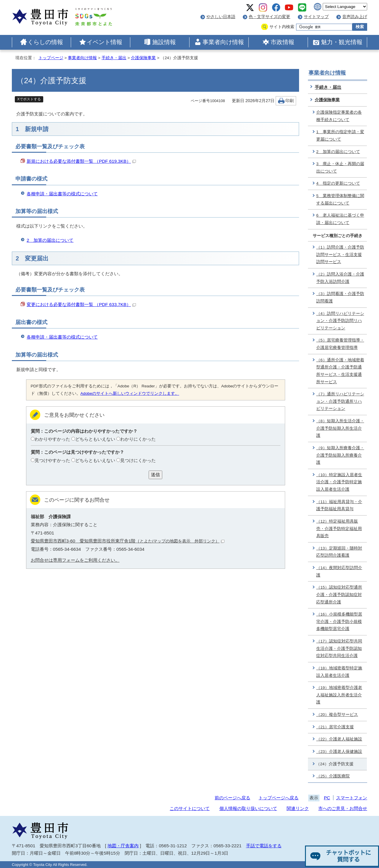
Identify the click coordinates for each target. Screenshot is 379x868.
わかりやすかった (52, 439)
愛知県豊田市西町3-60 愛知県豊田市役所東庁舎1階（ (128, 541)
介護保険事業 (143, 58)
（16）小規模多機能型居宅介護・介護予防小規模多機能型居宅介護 (339, 621)
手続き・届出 (114, 58)
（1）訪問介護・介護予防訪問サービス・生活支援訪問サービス (340, 255)
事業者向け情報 (223, 42)
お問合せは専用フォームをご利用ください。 (75, 560)
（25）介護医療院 (333, 776)
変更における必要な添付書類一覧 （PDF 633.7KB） (81, 304)
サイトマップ (316, 17)
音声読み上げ (355, 17)
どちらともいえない (95, 439)
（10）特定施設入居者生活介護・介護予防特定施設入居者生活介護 (339, 482)
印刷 (290, 101)
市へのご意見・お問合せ (343, 808)
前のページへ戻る (232, 798)
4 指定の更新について (338, 183)
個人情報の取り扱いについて (248, 808)
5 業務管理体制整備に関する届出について (340, 199)
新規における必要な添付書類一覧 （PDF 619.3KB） (81, 161)
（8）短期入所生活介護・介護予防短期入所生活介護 (340, 428)
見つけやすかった (52, 460)
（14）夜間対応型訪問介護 (339, 571)
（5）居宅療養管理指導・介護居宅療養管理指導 (340, 344)
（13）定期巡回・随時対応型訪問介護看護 (339, 552)
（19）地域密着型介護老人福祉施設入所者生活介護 (339, 695)
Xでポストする (29, 99)
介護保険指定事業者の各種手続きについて (339, 116)
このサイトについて (190, 808)
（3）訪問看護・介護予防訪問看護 (340, 297)
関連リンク (298, 808)
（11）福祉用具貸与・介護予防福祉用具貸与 (339, 505)
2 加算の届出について (50, 240)
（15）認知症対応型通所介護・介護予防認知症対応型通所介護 (339, 595)
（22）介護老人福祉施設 (339, 739)
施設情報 (164, 42)
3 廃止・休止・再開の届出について (340, 168)
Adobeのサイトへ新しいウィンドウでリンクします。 (130, 393)
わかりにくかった (138, 439)
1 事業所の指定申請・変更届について (340, 136)
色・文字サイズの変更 (269, 17)
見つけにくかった (138, 460)
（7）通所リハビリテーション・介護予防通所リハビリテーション (340, 401)
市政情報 (282, 42)
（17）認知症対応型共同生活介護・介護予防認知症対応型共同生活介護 (339, 648)
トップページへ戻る (278, 798)
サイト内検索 (282, 27)
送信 (155, 475)
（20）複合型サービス (337, 715)
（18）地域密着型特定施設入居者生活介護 (339, 672)
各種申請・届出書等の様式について (62, 194)
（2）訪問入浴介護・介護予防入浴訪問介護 (340, 278)
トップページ (51, 58)
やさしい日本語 (221, 17)
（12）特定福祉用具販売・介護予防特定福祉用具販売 (339, 529)
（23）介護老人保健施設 (339, 752)
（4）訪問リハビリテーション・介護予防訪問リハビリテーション (340, 321)
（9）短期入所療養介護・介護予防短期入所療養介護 (340, 455)
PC (327, 798)
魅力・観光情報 (342, 42)
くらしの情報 (45, 42)
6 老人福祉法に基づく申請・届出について (340, 219)
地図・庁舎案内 (123, 846)
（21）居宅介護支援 (335, 727)
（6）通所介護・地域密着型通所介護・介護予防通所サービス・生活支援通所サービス (340, 371)
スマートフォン (352, 798)
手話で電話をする (264, 846)
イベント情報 (105, 42)
